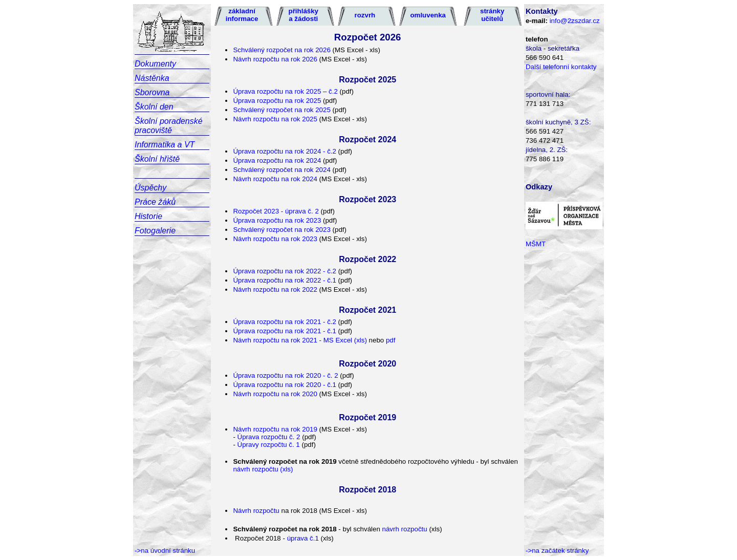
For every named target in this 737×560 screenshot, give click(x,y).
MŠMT (536, 244)
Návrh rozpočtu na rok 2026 (275, 59)
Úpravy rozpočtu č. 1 (270, 445)
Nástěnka (152, 78)
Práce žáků (155, 202)
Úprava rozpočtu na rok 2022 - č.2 (285, 271)
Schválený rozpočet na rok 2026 (281, 50)
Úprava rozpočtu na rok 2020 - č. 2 (285, 375)
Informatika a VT (165, 145)
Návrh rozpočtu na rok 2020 (275, 394)
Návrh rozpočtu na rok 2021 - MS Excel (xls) (300, 340)
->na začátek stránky (557, 551)
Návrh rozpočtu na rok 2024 (275, 179)
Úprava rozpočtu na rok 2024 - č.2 (285, 151)
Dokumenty (155, 64)
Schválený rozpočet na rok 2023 (283, 230)
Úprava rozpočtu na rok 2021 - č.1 (285, 331)
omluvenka (428, 15)
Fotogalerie (155, 231)
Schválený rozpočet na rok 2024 (281, 170)
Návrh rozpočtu (256, 511)
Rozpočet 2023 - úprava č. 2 (276, 211)
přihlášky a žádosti (304, 15)
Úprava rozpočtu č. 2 (269, 437)
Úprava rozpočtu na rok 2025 (277, 101)
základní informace (242, 15)
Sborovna (152, 92)
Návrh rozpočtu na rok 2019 (275, 429)
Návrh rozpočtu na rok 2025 (275, 119)
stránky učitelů (492, 15)
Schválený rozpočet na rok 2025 (281, 110)
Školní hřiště (157, 159)
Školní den (154, 107)
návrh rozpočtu (404, 529)
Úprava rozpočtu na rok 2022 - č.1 (285, 280)
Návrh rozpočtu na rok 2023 (275, 239)
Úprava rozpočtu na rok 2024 (277, 160)
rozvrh (365, 15)
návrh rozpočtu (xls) (263, 469)
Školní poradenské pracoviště (169, 126)
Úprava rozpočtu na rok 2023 (278, 220)
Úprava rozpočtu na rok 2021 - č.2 (285, 322)
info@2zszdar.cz (575, 21)
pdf (389, 340)
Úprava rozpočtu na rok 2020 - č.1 (285, 385)
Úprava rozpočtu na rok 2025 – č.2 (285, 91)
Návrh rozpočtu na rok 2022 (275, 289)
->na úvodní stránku (165, 551)
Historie (148, 216)
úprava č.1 (303, 538)
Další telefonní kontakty (561, 67)
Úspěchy (150, 188)
